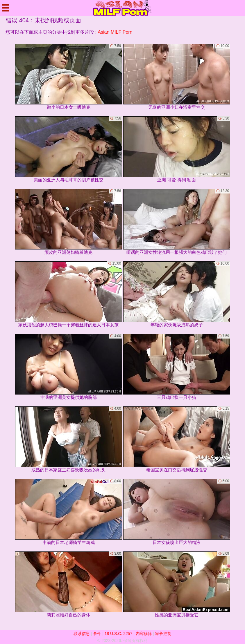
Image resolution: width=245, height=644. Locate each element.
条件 (97, 634)
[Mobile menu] (5, 8)
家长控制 (163, 634)
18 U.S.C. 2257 (119, 634)
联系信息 (82, 634)
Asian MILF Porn (115, 32)
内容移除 (144, 634)
